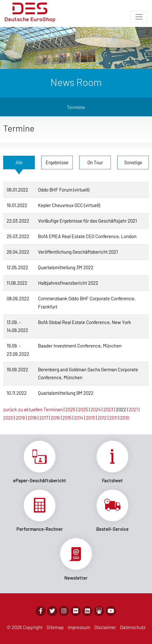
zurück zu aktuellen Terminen (33, 409)
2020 (8, 418)
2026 (70, 409)
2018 (32, 418)
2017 (44, 418)
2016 (55, 418)
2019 (20, 418)
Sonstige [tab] (133, 162)
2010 (125, 418)
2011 (113, 418)
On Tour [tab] (95, 162)
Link (40, 462)
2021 (133, 409)
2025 (83, 409)
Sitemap (55, 627)
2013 (90, 418)
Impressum (79, 627)
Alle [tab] (19, 162)
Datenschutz (133, 627)
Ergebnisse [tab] (57, 162)
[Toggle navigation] (139, 17)
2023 (108, 409)
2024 (96, 409)
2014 (79, 418)
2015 (67, 418)
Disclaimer (105, 627)
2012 (102, 418)
